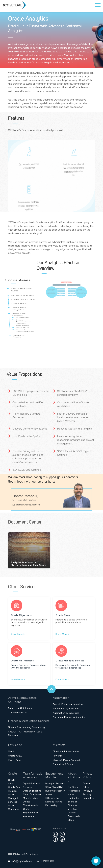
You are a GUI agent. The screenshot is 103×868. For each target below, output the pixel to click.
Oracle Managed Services (13, 799)
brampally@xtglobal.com (31, 504)
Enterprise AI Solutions (20, 709)
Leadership (74, 798)
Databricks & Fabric (63, 765)
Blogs (71, 820)
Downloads (74, 817)
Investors (73, 809)
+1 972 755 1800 (45, 861)
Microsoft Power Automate (67, 760)
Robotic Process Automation (68, 705)
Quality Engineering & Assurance (30, 813)
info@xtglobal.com (20, 862)
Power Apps (15, 760)
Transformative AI (18, 713)
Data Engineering (32, 791)
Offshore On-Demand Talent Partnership (54, 802)
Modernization (30, 798)
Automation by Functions (66, 709)
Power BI (58, 756)
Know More (18, 642)
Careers (72, 813)
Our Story (73, 787)
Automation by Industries (66, 713)
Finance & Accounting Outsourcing (26, 728)
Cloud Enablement (33, 795)
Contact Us (89, 798)
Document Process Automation (69, 718)
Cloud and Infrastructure (66, 752)
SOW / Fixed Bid (54, 787)
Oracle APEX (15, 756)
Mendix (12, 752)
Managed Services (55, 784)
